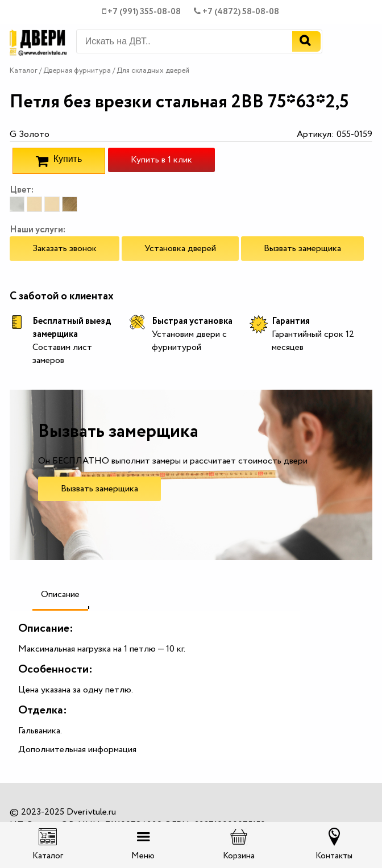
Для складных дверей (153, 71)
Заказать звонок (65, 249)
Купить (59, 161)
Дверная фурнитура (78, 71)
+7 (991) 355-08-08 (142, 12)
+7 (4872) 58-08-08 (236, 12)
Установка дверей (180, 249)
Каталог (24, 71)
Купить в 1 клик (161, 160)
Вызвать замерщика (302, 249)
